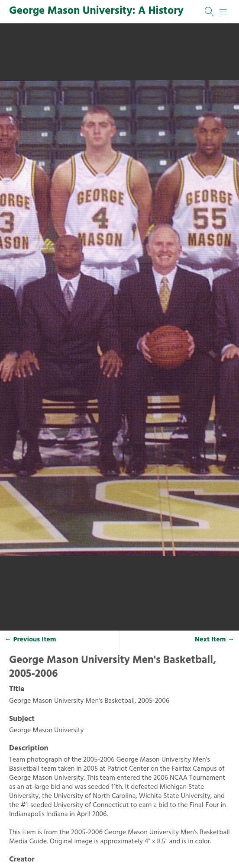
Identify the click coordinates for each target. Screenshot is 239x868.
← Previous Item (31, 640)
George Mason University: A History (96, 11)
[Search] (210, 12)
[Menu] (223, 12)
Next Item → (215, 640)
